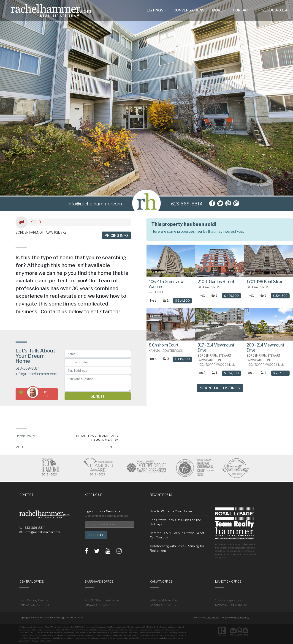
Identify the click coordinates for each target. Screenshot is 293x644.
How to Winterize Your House (171, 511)
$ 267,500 (280, 373)
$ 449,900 (182, 359)
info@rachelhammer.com (36, 374)
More (217, 10)
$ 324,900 (231, 373)
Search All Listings (220, 388)
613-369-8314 (275, 10)
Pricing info (116, 236)
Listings (155, 10)
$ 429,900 (231, 296)
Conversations (189, 10)
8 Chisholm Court (164, 345)
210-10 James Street (216, 282)
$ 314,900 (182, 301)
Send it (98, 396)
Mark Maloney (242, 618)
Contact (241, 10)
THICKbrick (212, 618)
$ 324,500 (280, 296)
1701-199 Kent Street (266, 282)
